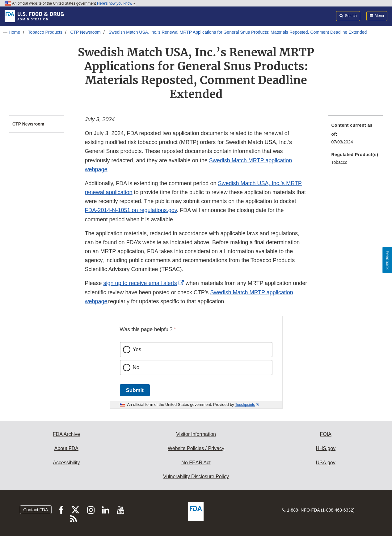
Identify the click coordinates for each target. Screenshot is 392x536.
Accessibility (66, 463)
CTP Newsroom (85, 32)
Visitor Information (196, 434)
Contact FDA (36, 510)
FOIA (325, 434)
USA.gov (326, 463)
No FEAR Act (196, 463)
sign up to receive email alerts (140, 283)
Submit (135, 390)
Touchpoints (245, 405)
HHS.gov (326, 448)
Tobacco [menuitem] (339, 162)
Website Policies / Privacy (196, 448)
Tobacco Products (45, 32)
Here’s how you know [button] (116, 3)
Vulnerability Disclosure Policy (196, 476)
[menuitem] (356, 135)
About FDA (66, 448)
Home (14, 32)
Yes (137, 349)
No (136, 367)
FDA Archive (66, 434)
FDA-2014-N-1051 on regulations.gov (131, 210)
